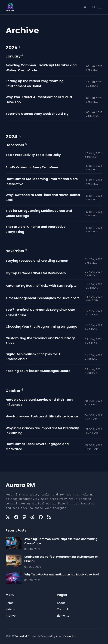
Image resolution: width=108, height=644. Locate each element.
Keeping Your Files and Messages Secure (38, 371)
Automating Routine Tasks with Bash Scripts (41, 286)
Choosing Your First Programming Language (41, 326)
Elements (63, 616)
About (61, 603)
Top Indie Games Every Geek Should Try (37, 114)
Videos (10, 609)
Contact (63, 609)
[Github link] (41, 517)
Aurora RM (21, 636)
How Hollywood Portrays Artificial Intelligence (42, 416)
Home (10, 603)
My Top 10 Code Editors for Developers (36, 273)
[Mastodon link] (24, 517)
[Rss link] (49, 517)
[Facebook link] (16, 517)
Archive (11, 616)
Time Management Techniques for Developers (43, 298)
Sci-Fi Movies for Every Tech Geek (32, 167)
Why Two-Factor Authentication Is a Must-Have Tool (61, 574)
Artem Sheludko (66, 636)
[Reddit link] (32, 517)
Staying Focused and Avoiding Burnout (37, 261)
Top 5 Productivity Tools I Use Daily (33, 155)
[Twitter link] (8, 517)
